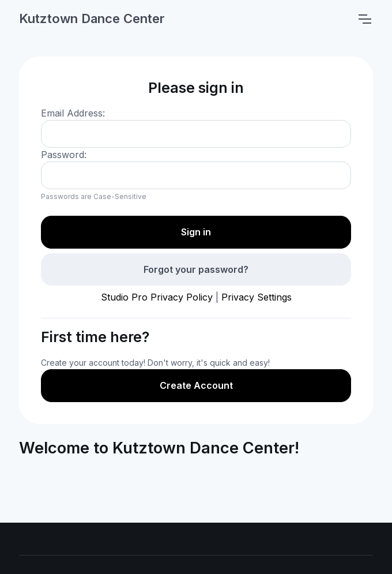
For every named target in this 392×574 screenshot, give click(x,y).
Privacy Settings (257, 297)
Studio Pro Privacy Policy (157, 297)
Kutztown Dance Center (92, 18)
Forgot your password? (196, 269)
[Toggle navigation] (364, 19)
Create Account (196, 385)
